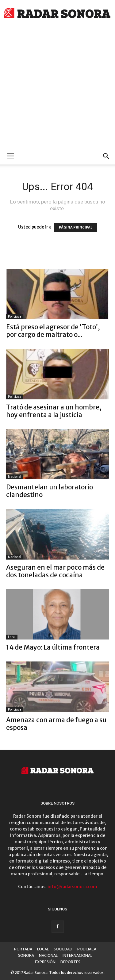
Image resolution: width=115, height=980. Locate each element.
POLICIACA (87, 949)
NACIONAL (48, 955)
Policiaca (15, 317)
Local (12, 637)
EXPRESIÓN (45, 962)
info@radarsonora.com (72, 887)
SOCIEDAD (63, 949)
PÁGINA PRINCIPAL (76, 227)
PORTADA (23, 949)
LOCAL (43, 949)
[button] (106, 156)
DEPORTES (70, 962)
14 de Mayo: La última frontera (53, 647)
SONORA (26, 955)
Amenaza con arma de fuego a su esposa (56, 724)
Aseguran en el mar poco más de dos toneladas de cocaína (55, 571)
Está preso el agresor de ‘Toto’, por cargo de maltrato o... (53, 331)
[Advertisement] (57, 88)
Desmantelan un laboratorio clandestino (50, 491)
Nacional (15, 477)
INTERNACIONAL (77, 955)
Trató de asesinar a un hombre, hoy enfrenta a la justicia (54, 411)
